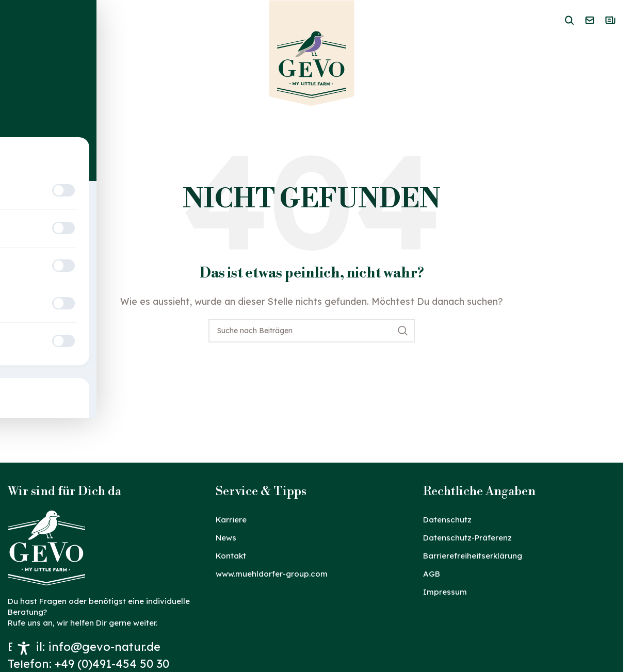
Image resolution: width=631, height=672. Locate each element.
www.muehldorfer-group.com (272, 574)
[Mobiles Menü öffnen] (13, 22)
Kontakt (231, 556)
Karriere (231, 520)
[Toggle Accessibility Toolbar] (24, 648)
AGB (432, 574)
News (226, 538)
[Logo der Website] (312, 55)
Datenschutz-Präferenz (467, 538)
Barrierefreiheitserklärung (473, 556)
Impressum (445, 592)
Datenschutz (447, 520)
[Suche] (312, 331)
